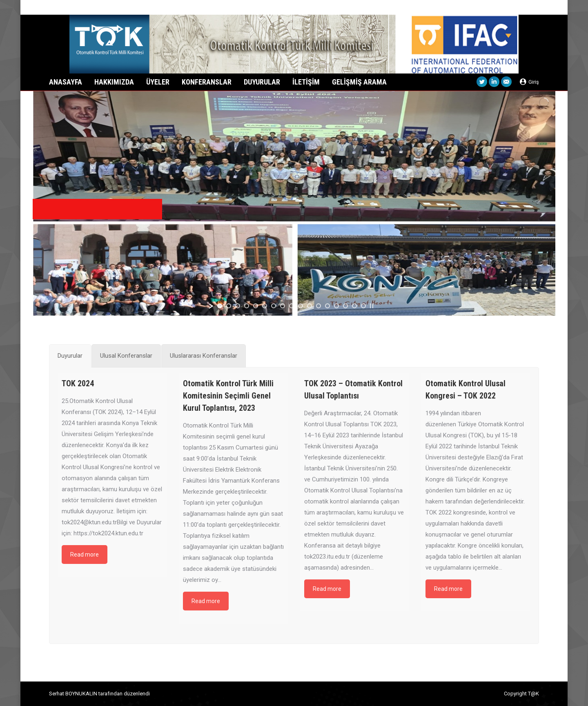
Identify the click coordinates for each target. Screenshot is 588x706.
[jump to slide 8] (283, 306)
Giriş (529, 82)
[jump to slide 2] (229, 306)
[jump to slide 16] (354, 306)
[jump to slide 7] (274, 306)
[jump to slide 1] (220, 306)
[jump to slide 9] (292, 306)
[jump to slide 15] (345, 306)
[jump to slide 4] (247, 306)
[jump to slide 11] (310, 306)
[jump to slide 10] (301, 306)
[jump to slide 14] (336, 306)
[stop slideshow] (372, 306)
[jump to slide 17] (363, 306)
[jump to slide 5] (256, 306)
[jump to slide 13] (327, 306)
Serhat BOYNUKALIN (73, 694)
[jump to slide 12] (318, 306)
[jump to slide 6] (265, 306)
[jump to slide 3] (238, 306)
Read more (85, 555)
